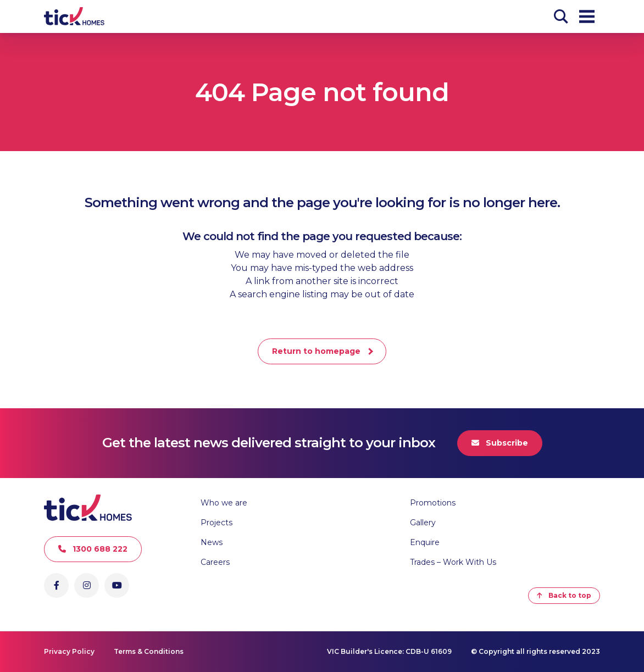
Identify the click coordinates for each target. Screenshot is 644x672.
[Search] (561, 16)
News (212, 542)
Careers (215, 562)
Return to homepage (316, 351)
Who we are (224, 503)
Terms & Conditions (149, 651)
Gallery (423, 523)
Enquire (425, 542)
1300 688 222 (93, 549)
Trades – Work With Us (453, 562)
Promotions (433, 503)
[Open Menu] (587, 16)
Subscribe (500, 443)
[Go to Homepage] (74, 16)
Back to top (564, 595)
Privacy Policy (69, 651)
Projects (216, 523)
